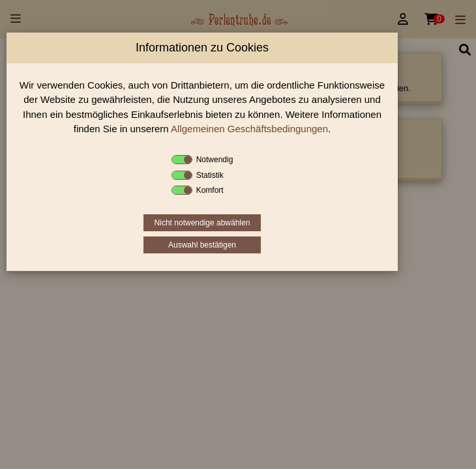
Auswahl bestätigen (202, 245)
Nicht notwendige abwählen (202, 223)
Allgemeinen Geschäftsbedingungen (249, 129)
